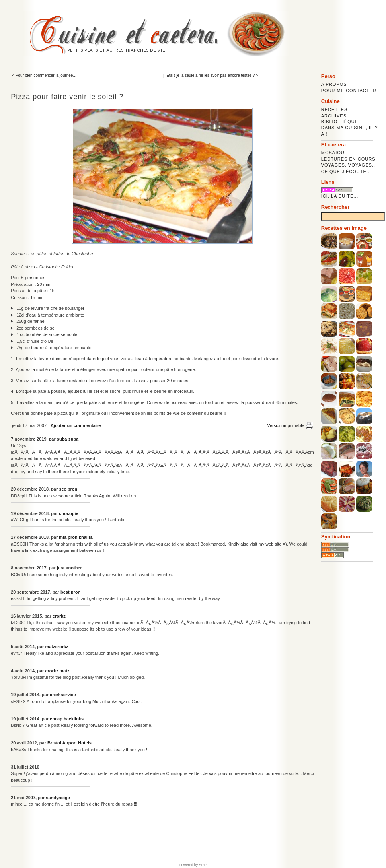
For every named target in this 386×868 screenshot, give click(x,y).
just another (69, 568)
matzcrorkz (57, 647)
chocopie (68, 513)
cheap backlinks (67, 719)
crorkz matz (57, 671)
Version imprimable (290, 425)
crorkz (59, 616)
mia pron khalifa (76, 537)
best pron (70, 592)
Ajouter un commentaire (76, 425)
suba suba (68, 439)
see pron (68, 489)
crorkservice (63, 695)
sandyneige (58, 798)
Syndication (336, 537)
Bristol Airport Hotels (69, 743)
